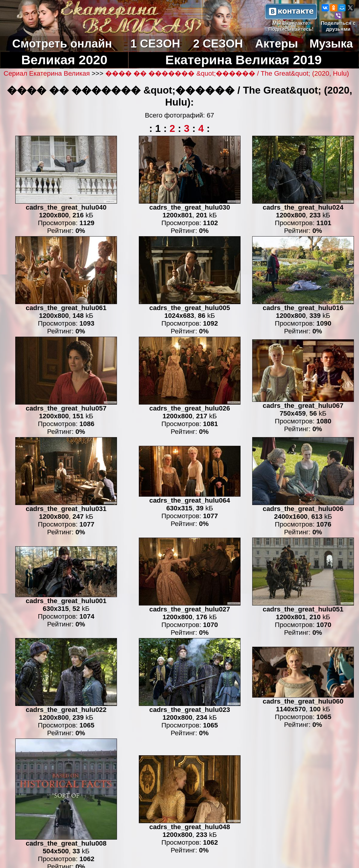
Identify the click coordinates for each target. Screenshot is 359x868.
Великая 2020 (64, 60)
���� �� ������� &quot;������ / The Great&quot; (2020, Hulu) (227, 73)
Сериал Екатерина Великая (48, 73)
